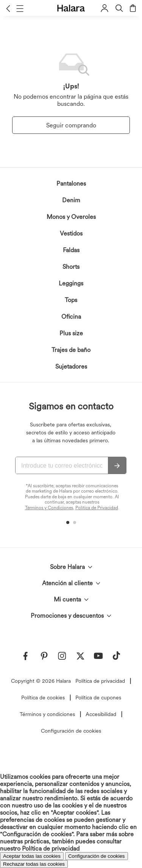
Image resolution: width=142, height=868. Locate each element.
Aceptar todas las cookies (32, 856)
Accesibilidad (101, 714)
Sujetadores (71, 367)
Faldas (71, 250)
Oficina (71, 317)
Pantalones (71, 184)
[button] (8, 8)
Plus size (71, 333)
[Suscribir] (117, 466)
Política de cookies (43, 697)
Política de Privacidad (97, 508)
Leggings (71, 283)
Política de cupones (98, 697)
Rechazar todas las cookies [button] (34, 864)
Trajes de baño (71, 350)
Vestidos (71, 233)
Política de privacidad (100, 681)
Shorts (71, 267)
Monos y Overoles (71, 217)
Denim (71, 200)
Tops (71, 300)
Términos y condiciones (47, 714)
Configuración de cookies (71, 731)
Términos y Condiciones (49, 508)
